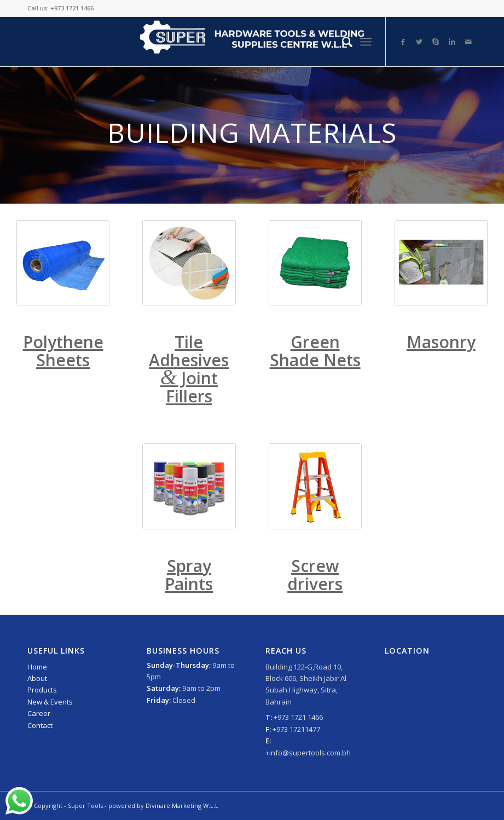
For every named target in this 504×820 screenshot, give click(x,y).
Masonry (441, 342)
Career (39, 713)
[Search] (342, 42)
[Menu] (366, 42)
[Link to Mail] (468, 42)
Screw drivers (315, 575)
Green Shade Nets (315, 351)
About (37, 678)
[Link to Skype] (436, 42)
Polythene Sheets (63, 351)
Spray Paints (189, 575)
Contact (40, 725)
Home (37, 667)
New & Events (50, 702)
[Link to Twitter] (419, 42)
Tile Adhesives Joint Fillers (189, 369)
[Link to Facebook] (403, 42)
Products (42, 690)
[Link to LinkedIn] (452, 42)
